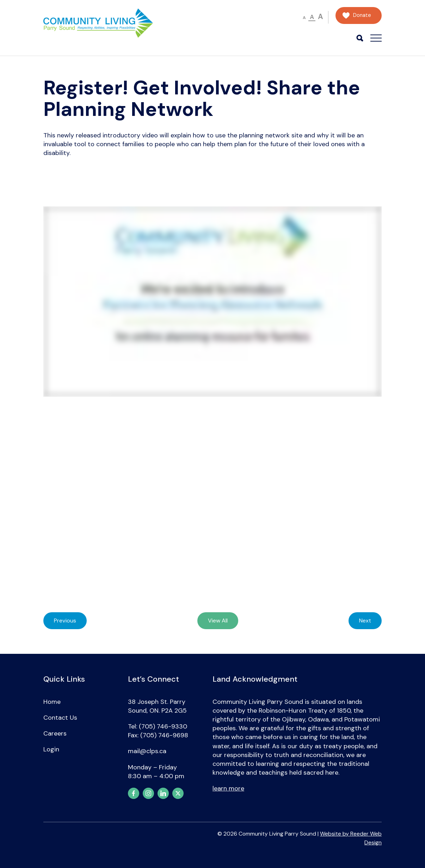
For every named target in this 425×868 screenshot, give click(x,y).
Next (365, 621)
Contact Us (60, 718)
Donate (362, 15)
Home (52, 702)
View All (218, 621)
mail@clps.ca (147, 751)
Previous (65, 621)
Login (51, 749)
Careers (55, 733)
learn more (228, 788)
